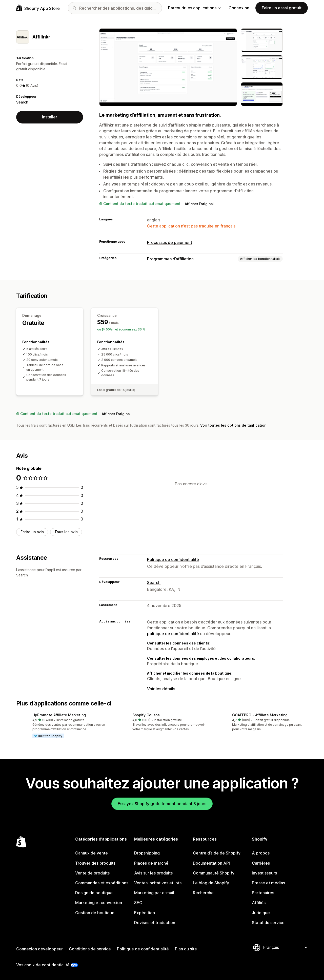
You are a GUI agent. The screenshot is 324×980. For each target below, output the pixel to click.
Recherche (203, 893)
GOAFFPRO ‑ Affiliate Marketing (260, 715)
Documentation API (211, 863)
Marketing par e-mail (154, 893)
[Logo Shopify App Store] (38, 8)
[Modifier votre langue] (285, 947)
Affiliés (259, 903)
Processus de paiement (170, 242)
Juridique (261, 913)
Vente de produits (92, 873)
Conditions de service (90, 949)
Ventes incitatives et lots (158, 883)
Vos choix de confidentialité (43, 965)
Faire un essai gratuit (282, 8)
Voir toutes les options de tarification (233, 425)
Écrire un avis (32, 532)
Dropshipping (147, 853)
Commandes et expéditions (102, 883)
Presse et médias (268, 883)
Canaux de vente (92, 853)
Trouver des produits (95, 863)
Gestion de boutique (95, 913)
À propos (261, 853)
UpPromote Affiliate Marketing (59, 715)
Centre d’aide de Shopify (217, 853)
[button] (62, 726)
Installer (50, 117)
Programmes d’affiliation (170, 259)
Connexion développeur (39, 949)
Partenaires (263, 893)
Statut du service (268, 923)
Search (22, 102)
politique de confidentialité (173, 634)
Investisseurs (264, 873)
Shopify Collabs (146, 715)
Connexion (239, 8)
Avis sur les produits (153, 873)
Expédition (145, 913)
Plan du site (186, 949)
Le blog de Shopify (211, 883)
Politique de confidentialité (173, 559)
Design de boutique (94, 893)
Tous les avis (66, 532)
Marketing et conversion (99, 903)
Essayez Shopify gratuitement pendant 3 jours (162, 804)
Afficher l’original (199, 204)
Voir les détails (161, 689)
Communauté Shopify (214, 873)
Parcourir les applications (194, 8)
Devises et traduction (155, 923)
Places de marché (151, 863)
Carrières (261, 863)
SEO (138, 903)
